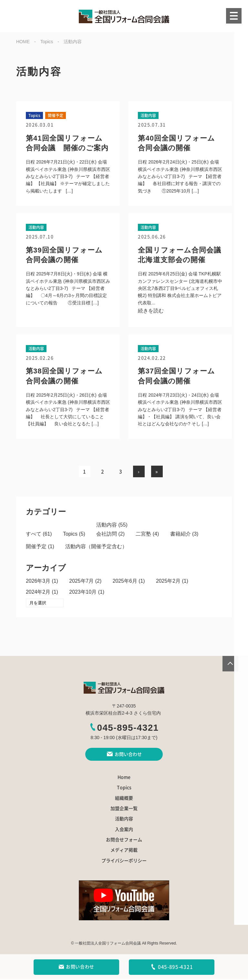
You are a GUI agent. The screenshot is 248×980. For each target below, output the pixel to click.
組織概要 (124, 799)
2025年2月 (169, 582)
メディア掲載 (124, 851)
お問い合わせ (76, 967)
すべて (34, 535)
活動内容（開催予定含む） (96, 547)
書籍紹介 (181, 535)
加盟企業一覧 (124, 809)
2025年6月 (125, 582)
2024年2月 (38, 593)
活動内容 (107, 525)
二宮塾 (144, 535)
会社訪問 (107, 535)
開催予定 (36, 547)
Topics (70, 535)
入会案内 (124, 830)
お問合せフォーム (124, 841)
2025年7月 (82, 582)
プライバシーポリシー (124, 862)
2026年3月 (38, 582)
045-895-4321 (124, 729)
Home (124, 778)
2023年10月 (83, 593)
